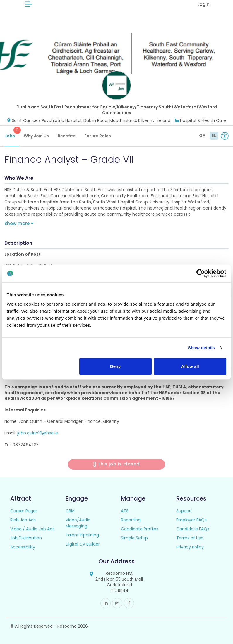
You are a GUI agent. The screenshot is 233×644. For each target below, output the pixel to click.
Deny (115, 366)
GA (202, 136)
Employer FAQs (191, 520)
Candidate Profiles (140, 529)
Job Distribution (26, 538)
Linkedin (106, 603)
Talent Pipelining (82, 535)
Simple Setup (134, 538)
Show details (202, 348)
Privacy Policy (190, 547)
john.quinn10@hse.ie (38, 433)
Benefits (67, 136)
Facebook (129, 603)
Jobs (12, 133)
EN (214, 136)
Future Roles (98, 136)
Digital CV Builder (83, 544)
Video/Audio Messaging (78, 523)
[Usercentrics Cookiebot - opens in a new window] (201, 273)
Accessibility (23, 547)
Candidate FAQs (193, 529)
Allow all (190, 366)
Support (184, 511)
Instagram (117, 603)
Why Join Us (36, 136)
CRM (70, 511)
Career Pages (24, 511)
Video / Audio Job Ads (32, 529)
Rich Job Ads (23, 520)
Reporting (131, 520)
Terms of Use (190, 538)
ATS (125, 511)
